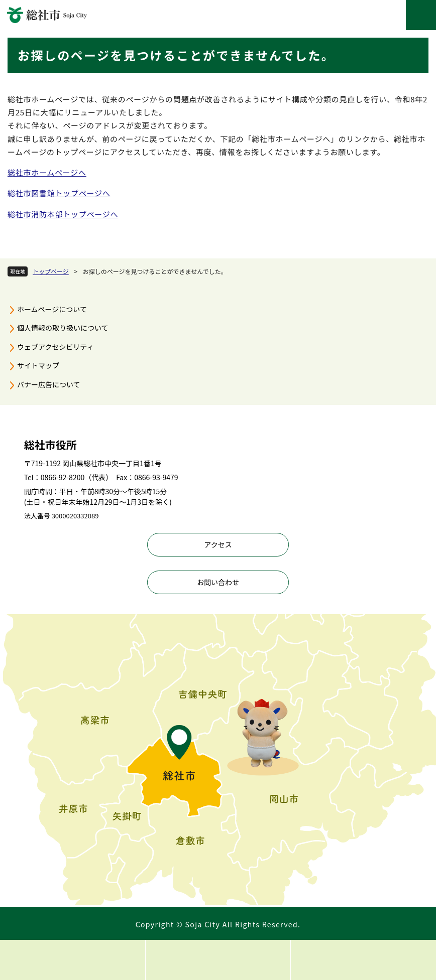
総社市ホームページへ (47, 172)
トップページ (51, 271)
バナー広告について (49, 384)
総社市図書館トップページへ (59, 193)
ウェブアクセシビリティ (55, 347)
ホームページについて (52, 309)
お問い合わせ (218, 582)
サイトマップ (38, 365)
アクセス (218, 544)
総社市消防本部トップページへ (63, 214)
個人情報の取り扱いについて (63, 328)
